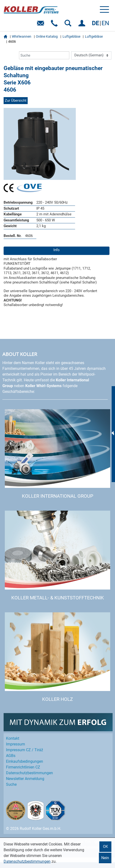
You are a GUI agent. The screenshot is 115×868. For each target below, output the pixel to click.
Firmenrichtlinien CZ (23, 767)
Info (57, 250)
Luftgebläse (71, 36)
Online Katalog (47, 36)
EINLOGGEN (83, 25)
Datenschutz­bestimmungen (29, 773)
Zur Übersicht (16, 100)
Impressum (16, 744)
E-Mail (42, 25)
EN (105, 23)
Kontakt (13, 738)
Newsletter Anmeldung (25, 779)
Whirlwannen (22, 36)
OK (105, 847)
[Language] (91, 55)
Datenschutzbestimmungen (27, 861)
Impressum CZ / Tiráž (25, 750)
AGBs (11, 756)
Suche (11, 784)
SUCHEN (69, 25)
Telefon (55, 25)
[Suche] (44, 55)
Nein (105, 858)
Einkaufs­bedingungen (25, 761)
